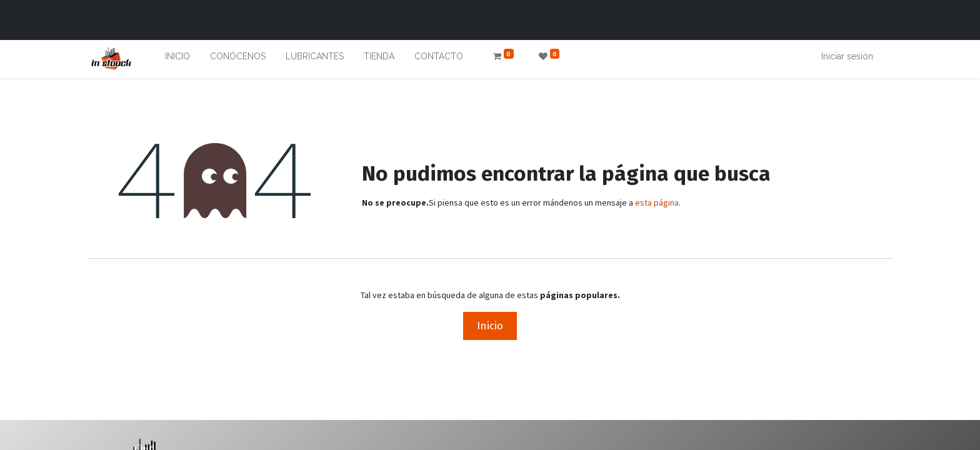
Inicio (490, 326)
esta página (657, 202)
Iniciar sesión (847, 56)
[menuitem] (177, 59)
